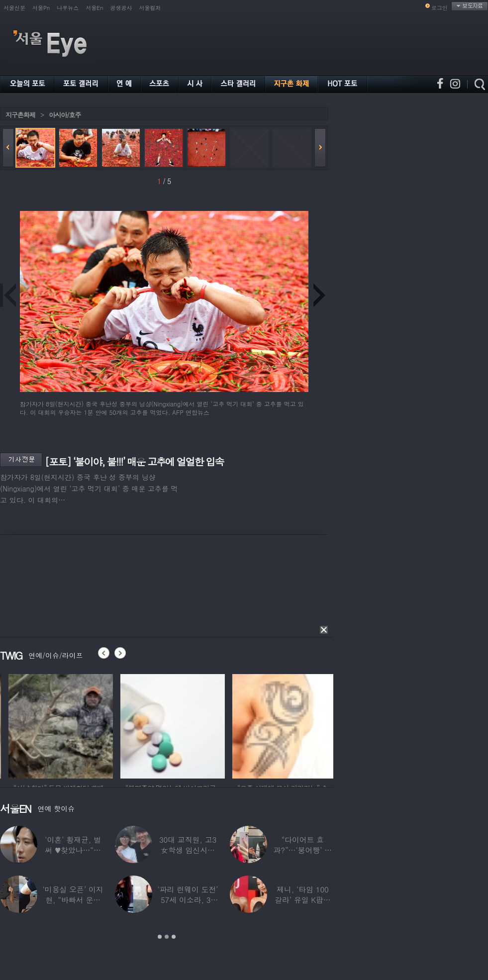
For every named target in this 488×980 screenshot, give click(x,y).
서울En (94, 8)
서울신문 (14, 8)
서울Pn (41, 8)
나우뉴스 (68, 8)
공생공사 (121, 8)
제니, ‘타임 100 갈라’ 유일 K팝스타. (303, 900)
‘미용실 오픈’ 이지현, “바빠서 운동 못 (73, 900)
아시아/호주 (65, 115)
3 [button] (174, 937)
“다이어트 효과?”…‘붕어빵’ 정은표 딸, (302, 850)
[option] (99, 725)
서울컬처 (150, 8)
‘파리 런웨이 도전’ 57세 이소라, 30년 (188, 900)
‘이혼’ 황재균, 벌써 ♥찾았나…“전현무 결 (73, 850)
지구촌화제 (20, 115)
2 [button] (167, 937)
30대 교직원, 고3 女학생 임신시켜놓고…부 (188, 850)
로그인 (439, 8)
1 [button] (160, 937)
